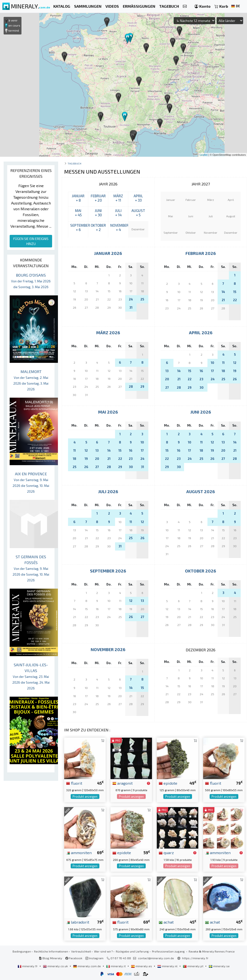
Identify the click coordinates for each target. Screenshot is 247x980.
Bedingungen (22, 951)
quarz (166, 852)
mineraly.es (142, 966)
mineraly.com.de (87, 966)
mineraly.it (116, 966)
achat (166, 922)
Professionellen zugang (169, 951)
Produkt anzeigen (85, 796)
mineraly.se (219, 966)
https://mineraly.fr (195, 958)
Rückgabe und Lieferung (132, 951)
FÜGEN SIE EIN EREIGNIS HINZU (31, 241)
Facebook (74, 958)
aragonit (123, 783)
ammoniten (79, 852)
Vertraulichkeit (81, 951)
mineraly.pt (193, 966)
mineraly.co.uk (56, 966)
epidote (168, 783)
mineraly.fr (28, 966)
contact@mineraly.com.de (156, 958)
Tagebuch (74, 163)
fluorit (74, 783)
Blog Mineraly (51, 958)
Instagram (94, 958)
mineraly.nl (168, 966)
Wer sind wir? (103, 951)
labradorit (78, 922)
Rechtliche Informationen (51, 951)
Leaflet (204, 155)
